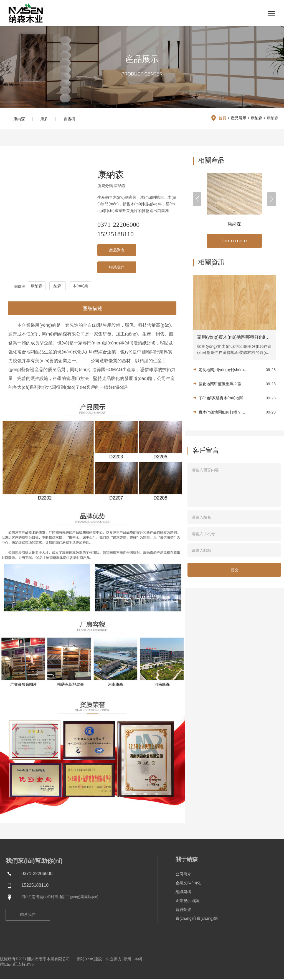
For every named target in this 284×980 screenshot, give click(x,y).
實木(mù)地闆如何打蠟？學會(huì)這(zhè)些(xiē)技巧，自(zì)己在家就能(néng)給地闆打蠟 (223, 414)
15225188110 (116, 235)
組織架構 (183, 893)
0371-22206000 (118, 226)
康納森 (20, 119)
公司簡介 (183, 875)
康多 (46, 119)
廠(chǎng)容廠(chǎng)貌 (196, 919)
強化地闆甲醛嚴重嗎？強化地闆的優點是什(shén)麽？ (223, 385)
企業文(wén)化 (188, 884)
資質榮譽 (183, 911)
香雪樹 (72, 119)
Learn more (234, 242)
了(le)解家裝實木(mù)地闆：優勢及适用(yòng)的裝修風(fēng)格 (223, 399)
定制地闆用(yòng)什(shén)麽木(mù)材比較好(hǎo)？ (223, 371)
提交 (234, 571)
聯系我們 (117, 268)
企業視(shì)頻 (187, 902)
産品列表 (117, 251)
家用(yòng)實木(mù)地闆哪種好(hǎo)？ (234, 338)
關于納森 (187, 860)
